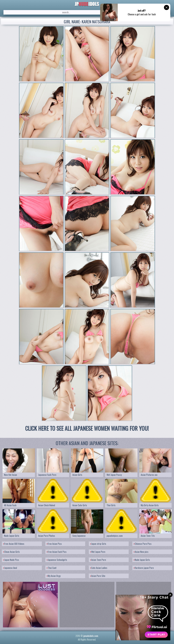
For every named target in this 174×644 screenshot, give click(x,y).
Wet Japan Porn (98, 552)
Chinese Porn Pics (143, 544)
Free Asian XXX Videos (14, 544)
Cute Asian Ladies (99, 568)
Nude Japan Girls (142, 560)
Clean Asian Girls (12, 552)
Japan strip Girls (98, 544)
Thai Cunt (52, 568)
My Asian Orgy (54, 576)
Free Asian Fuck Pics (57, 552)
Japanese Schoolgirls (57, 560)
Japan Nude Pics (11, 560)
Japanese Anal (10, 568)
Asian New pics (141, 552)
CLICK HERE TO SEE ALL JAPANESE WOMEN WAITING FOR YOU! (87, 428)
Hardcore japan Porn (144, 568)
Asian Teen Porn (98, 560)
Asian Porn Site (98, 576)
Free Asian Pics (54, 544)
